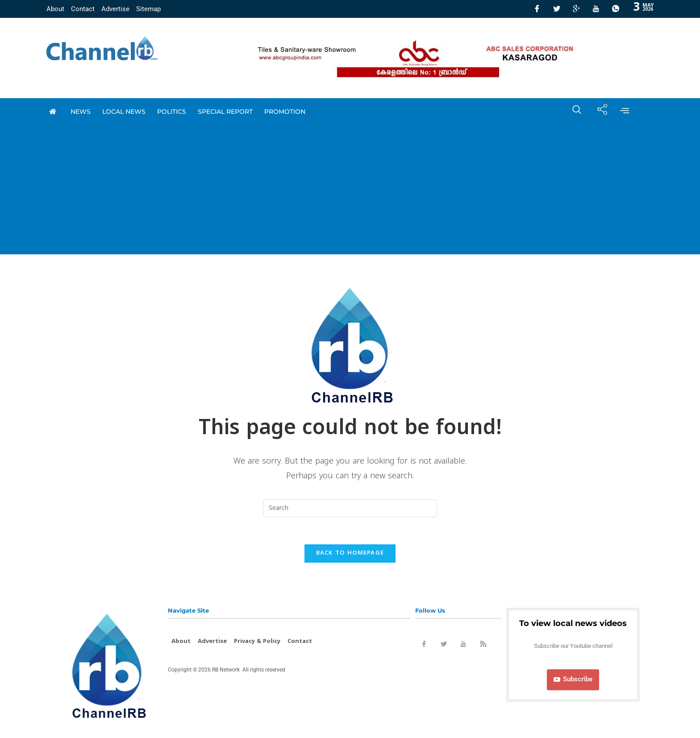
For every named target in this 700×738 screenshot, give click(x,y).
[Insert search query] (350, 508)
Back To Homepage (350, 553)
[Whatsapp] (616, 9)
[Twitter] (557, 9)
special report (225, 112)
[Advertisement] (350, 192)
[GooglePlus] (576, 9)
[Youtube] (596, 9)
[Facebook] (537, 9)
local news (124, 112)
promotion (285, 112)
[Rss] (483, 646)
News (81, 112)
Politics (172, 112)
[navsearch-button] (572, 112)
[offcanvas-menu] (625, 112)
